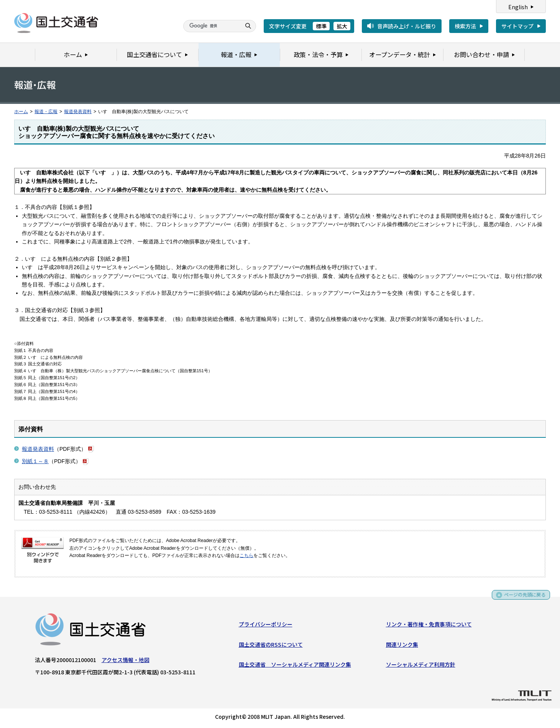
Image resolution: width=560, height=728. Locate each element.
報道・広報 (46, 112)
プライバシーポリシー (266, 626)
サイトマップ (517, 26)
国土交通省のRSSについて (271, 646)
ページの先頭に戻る (522, 598)
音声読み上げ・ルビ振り (407, 26)
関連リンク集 (402, 646)
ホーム (21, 112)
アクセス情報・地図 (126, 661)
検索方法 (465, 26)
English (518, 7)
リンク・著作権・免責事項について (429, 626)
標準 (321, 26)
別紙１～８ (35, 461)
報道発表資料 (78, 112)
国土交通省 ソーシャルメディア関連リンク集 (295, 666)
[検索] (211, 26)
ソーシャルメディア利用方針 (421, 666)
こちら (246, 555)
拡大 (342, 26)
